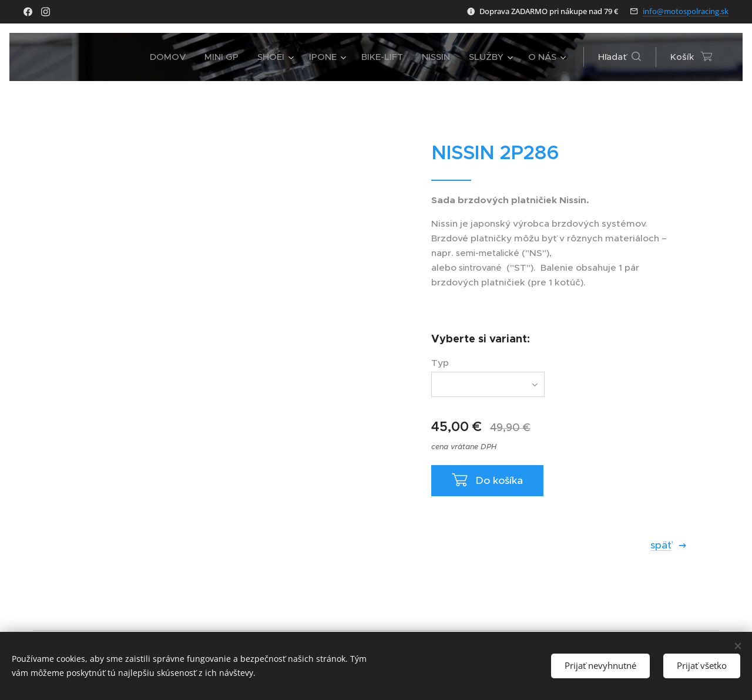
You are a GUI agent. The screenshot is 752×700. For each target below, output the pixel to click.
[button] (620, 57)
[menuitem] (171, 57)
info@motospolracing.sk (686, 11)
